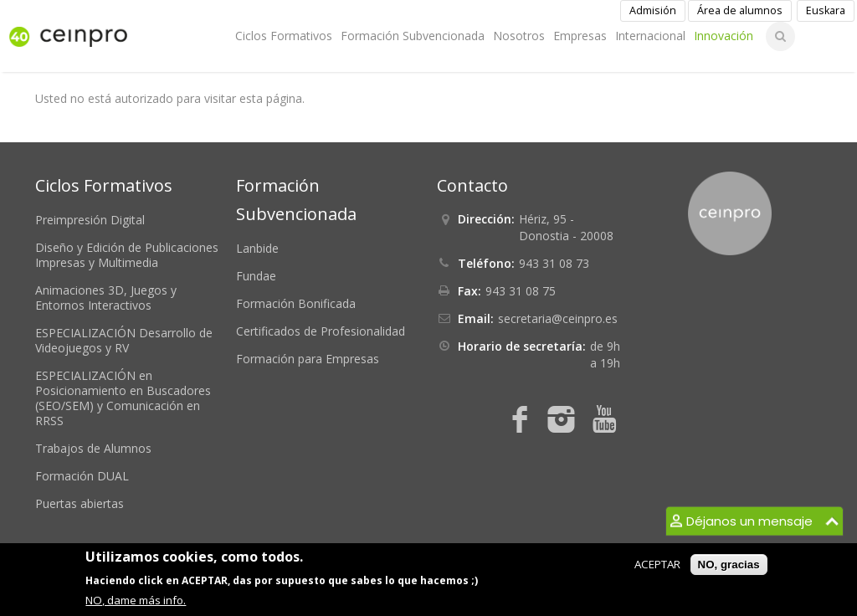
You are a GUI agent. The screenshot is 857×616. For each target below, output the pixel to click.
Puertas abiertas (80, 503)
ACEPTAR (657, 564)
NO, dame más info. (136, 600)
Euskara (826, 10)
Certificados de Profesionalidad (321, 331)
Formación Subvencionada (413, 36)
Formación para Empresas (308, 359)
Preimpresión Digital (90, 220)
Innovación (724, 36)
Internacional (650, 36)
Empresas (580, 36)
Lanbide (257, 248)
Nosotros (519, 36)
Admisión (653, 10)
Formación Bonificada (296, 303)
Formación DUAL (82, 476)
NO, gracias (729, 565)
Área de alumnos (740, 10)
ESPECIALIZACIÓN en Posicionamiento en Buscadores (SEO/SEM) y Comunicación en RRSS (123, 398)
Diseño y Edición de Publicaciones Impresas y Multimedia (127, 255)
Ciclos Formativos (284, 36)
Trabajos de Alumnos (93, 448)
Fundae (256, 276)
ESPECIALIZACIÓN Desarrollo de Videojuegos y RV (124, 340)
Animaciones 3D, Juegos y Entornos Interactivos (106, 298)
